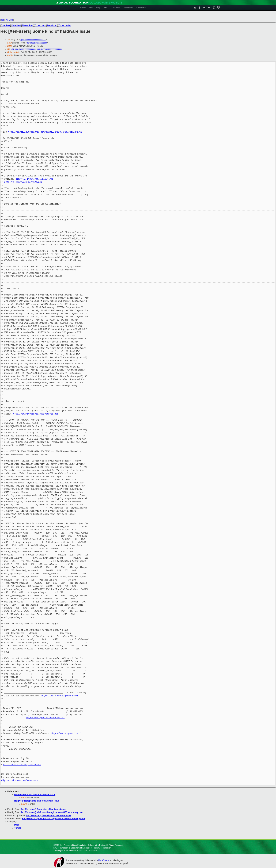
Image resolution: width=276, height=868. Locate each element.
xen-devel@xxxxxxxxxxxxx (50, 49)
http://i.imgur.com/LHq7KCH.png (34, 179)
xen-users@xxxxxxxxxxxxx (23, 49)
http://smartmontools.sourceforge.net (36, 414)
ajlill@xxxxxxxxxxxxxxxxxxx (33, 40)
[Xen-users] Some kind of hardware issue (35, 795)
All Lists (10, 20)
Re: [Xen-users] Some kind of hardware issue (37, 801)
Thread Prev (28, 25)
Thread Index (65, 25)
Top (3, 20)
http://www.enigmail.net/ (66, 733)
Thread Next (40, 25)
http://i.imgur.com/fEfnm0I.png (23, 182)
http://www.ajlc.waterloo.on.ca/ (45, 718)
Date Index (52, 25)
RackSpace (104, 860)
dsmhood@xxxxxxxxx (37, 43)
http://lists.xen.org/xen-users (59, 696)
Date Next (16, 25)
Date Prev (5, 25)
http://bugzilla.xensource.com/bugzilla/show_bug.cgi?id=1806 (45, 132)
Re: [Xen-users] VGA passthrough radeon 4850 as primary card (52, 812)
